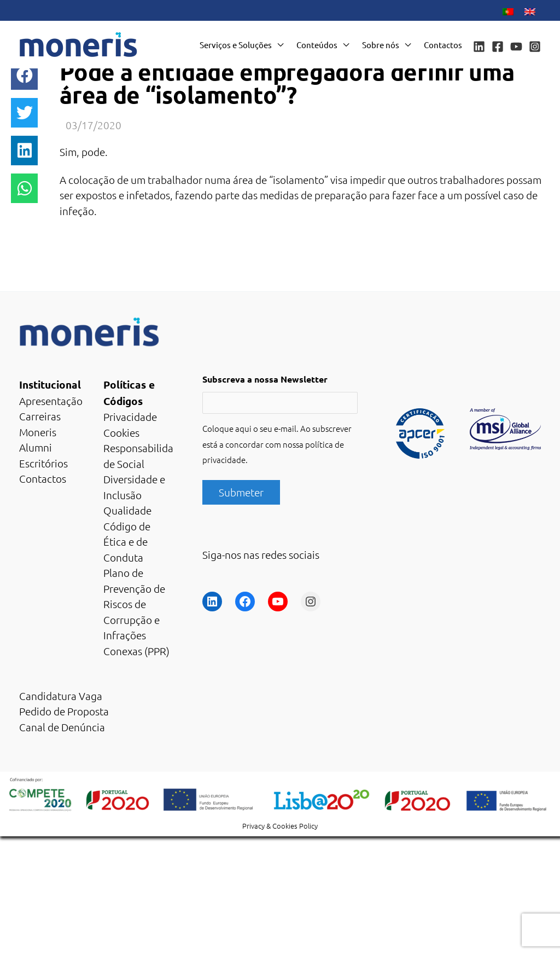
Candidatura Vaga (61, 696)
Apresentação (51, 401)
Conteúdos (317, 45)
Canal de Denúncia (62, 727)
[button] (24, 75)
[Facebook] (498, 47)
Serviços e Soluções (236, 45)
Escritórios (43, 463)
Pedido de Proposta (64, 711)
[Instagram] (535, 47)
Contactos (443, 45)
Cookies (121, 432)
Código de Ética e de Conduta (127, 542)
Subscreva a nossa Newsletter (265, 379)
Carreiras (40, 416)
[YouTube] (516, 47)
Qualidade (127, 510)
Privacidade (130, 417)
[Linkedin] (479, 47)
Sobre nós (381, 45)
